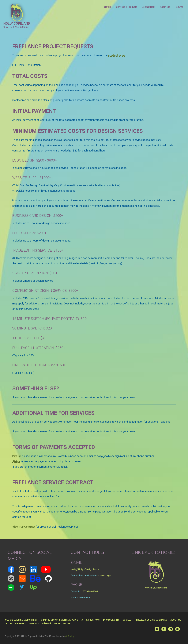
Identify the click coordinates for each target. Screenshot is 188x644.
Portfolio (107, 7)
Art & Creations (91, 620)
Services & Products (127, 7)
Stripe (16, 461)
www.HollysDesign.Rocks (156, 588)
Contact (128, 620)
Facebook (157, 629)
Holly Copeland (17, 23)
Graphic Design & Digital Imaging (59, 620)
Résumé (179, 7)
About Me (165, 7)
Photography (111, 620)
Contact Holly (149, 7)
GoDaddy (70, 636)
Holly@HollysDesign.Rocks (85, 569)
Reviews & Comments (27, 624)
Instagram (164, 629)
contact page (104, 576)
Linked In (171, 629)
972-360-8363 (90, 592)
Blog (9, 624)
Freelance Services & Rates (152, 620)
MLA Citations (62, 624)
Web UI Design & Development (21, 620)
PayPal (16, 456)
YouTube (177, 629)
